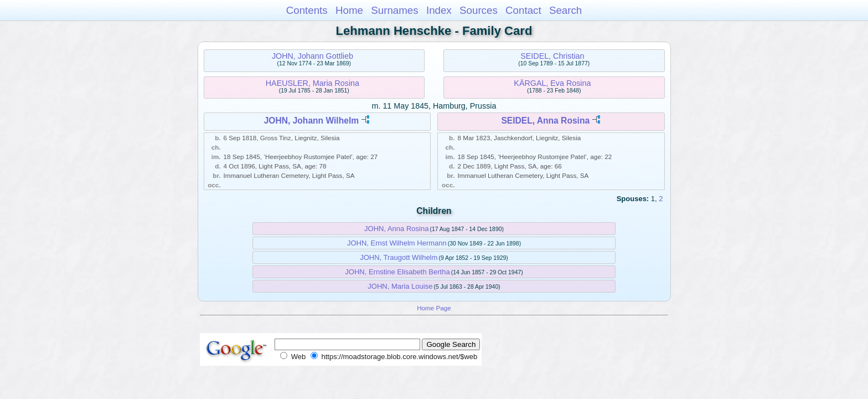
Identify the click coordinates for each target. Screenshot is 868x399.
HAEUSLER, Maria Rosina (312, 83)
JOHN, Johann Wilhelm (311, 121)
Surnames (394, 10)
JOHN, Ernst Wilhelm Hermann (397, 243)
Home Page (434, 308)
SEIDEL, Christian (552, 56)
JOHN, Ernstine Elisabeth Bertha (397, 272)
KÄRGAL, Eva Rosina (552, 83)
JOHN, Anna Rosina (396, 229)
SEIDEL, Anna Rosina (545, 121)
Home (349, 10)
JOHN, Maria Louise (400, 286)
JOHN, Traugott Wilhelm (399, 257)
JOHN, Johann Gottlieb (312, 56)
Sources (479, 10)
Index (439, 10)
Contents (307, 10)
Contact (523, 10)
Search (565, 10)
